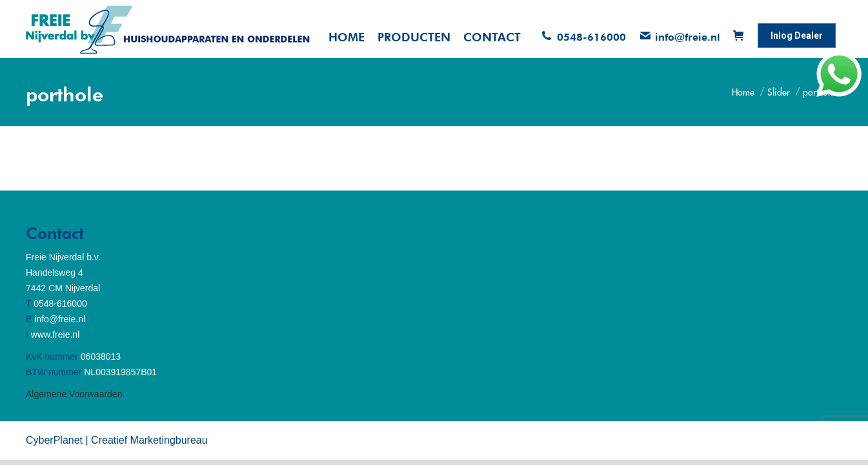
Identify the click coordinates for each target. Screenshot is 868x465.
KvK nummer (52, 356)
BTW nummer (54, 372)
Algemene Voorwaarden (74, 394)
